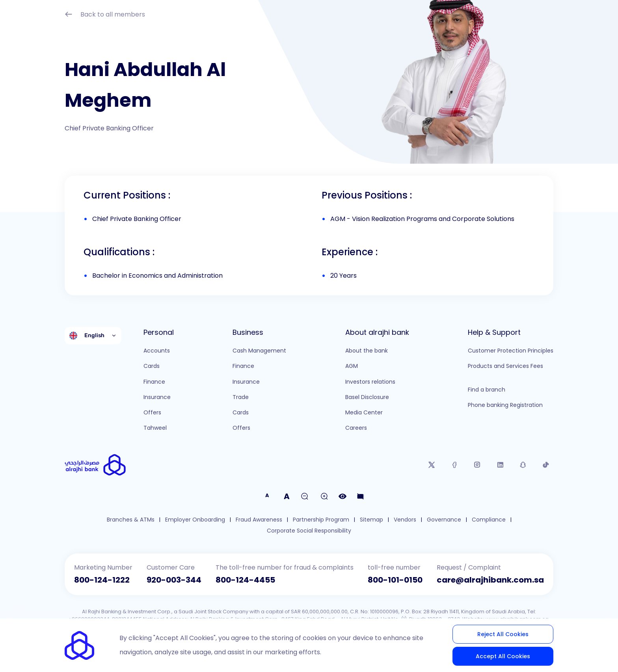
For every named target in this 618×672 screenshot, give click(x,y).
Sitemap (371, 520)
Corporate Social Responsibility (309, 531)
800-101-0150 (395, 580)
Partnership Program (321, 520)
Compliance (489, 520)
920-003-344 (174, 580)
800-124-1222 (102, 580)
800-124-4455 (245, 580)
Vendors (405, 520)
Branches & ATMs (131, 520)
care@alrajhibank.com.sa (490, 580)
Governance (444, 520)
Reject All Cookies (503, 634)
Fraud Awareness (259, 520)
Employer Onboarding (195, 520)
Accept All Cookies (503, 656)
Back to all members (105, 15)
